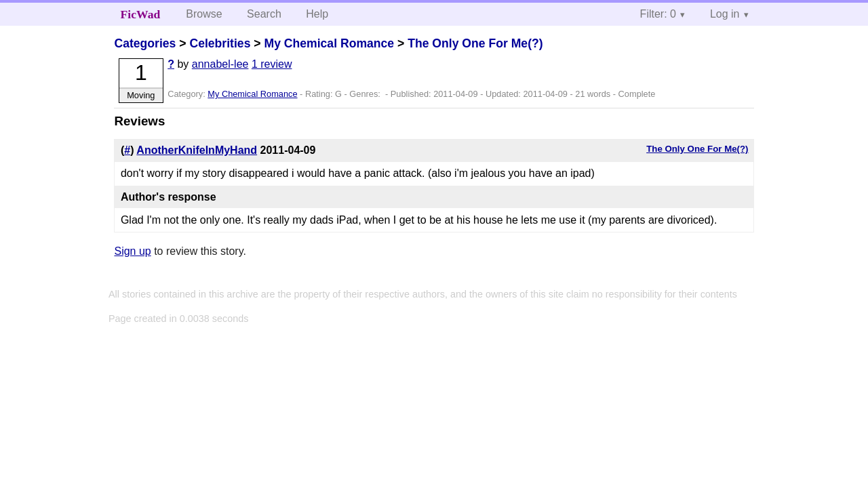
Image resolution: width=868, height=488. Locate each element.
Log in (725, 14)
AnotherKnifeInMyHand (197, 150)
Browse (204, 14)
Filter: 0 (658, 14)
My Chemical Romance (329, 43)
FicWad (141, 14)
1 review (272, 64)
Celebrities (220, 43)
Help (317, 14)
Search (264, 14)
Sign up (132, 251)
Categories (145, 43)
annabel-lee (220, 64)
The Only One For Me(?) (475, 43)
